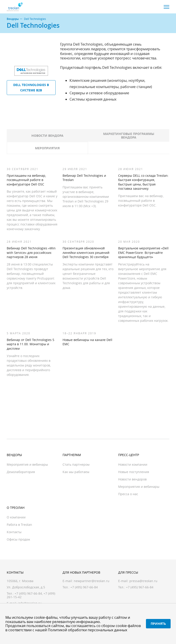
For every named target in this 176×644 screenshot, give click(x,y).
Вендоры (13, 19)
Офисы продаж (18, 539)
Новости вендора (47, 136)
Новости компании (133, 464)
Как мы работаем (76, 472)
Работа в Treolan (19, 525)
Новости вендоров (132, 479)
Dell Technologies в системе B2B (31, 87)
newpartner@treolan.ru (92, 581)
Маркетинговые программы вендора (129, 136)
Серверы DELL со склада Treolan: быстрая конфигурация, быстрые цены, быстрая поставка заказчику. (143, 182)
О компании (16, 517)
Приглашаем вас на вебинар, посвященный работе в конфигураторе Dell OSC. (141, 201)
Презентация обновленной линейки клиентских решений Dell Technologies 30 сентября (86, 253)
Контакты (14, 532)
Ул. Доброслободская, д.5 (26, 587)
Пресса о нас (128, 494)
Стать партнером (76, 464)
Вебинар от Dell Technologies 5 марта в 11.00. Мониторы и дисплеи (30, 344)
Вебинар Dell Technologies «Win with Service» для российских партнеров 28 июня (31, 253)
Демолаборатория (21, 472)
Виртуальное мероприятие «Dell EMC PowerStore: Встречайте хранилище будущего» (143, 253)
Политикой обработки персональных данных (87, 630)
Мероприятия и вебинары (27, 464)
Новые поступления (134, 472)
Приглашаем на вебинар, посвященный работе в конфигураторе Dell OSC (26, 180)
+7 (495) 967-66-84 (28, 593)
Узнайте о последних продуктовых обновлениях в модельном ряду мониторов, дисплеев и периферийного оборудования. (29, 365)
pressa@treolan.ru (143, 581)
